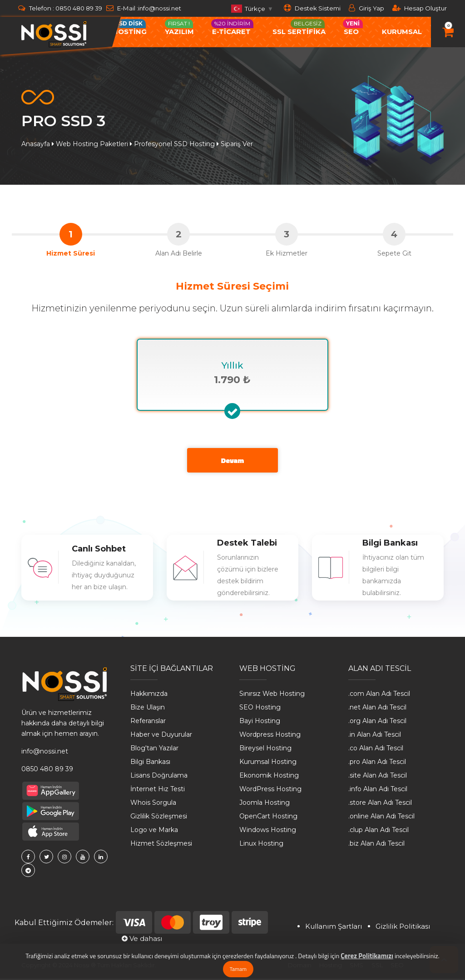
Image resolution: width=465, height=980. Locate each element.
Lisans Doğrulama (159, 777)
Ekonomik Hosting (269, 777)
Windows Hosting (268, 832)
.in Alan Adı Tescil (375, 736)
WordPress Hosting (270, 791)
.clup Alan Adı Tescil (378, 832)
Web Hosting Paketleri (92, 144)
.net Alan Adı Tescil (377, 709)
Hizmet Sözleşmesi (161, 845)
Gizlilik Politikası (403, 928)
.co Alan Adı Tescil (376, 750)
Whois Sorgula (153, 804)
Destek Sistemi (312, 8)
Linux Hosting (261, 845)
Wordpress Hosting (270, 736)
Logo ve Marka (154, 832)
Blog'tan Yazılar (154, 750)
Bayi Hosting (260, 723)
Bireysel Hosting (265, 750)
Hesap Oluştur (420, 8)
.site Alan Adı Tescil (378, 777)
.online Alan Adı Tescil (381, 818)
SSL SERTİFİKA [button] (299, 27)
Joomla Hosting (265, 804)
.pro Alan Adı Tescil (377, 763)
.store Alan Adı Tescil (380, 804)
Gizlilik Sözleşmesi (159, 818)
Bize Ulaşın (148, 709)
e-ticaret (232, 27)
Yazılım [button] (179, 27)
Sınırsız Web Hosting (272, 695)
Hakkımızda (149, 695)
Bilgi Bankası (150, 763)
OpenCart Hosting (268, 818)
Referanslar (148, 723)
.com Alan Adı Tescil (379, 695)
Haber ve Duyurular (161, 736)
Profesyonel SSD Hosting (174, 144)
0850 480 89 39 (79, 8)
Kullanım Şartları (334, 928)
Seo (353, 27)
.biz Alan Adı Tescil (376, 845)
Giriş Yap (366, 8)
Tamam (238, 969)
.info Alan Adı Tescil (378, 791)
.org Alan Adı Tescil (377, 723)
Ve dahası (142, 940)
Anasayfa (36, 144)
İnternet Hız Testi (158, 791)
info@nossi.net (161, 8)
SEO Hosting (260, 709)
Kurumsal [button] (402, 32)
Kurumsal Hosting (268, 763)
